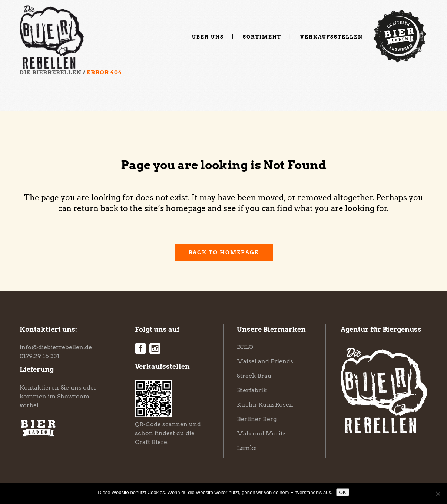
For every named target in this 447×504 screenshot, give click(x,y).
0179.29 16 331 (40, 356)
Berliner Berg (257, 419)
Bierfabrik (252, 390)
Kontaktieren (39, 388)
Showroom (73, 396)
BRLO (245, 347)
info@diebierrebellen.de (56, 347)
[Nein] (438, 494)
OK (343, 492)
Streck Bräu (254, 376)
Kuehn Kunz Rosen (265, 405)
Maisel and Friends (265, 361)
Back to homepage (224, 253)
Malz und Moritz (261, 433)
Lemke (247, 448)
